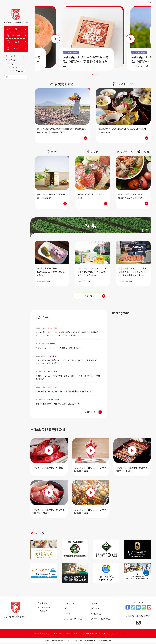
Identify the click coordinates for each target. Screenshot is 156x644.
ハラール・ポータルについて (114, 634)
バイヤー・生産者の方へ (102, 620)
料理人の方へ (97, 615)
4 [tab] (95, 74)
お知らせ (95, 609)
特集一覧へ (89, 296)
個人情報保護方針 (90, 634)
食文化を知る (43, 604)
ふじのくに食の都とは (40, 634)
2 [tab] (91, 74)
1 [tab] (89, 74)
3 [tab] (93, 74)
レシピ (67, 615)
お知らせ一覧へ (91, 413)
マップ (94, 604)
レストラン (69, 604)
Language (147, 2)
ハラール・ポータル (73, 620)
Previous (57, 39)
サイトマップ (72, 634)
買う (66, 609)
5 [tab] (97, 74)
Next (128, 39)
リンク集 (58, 634)
